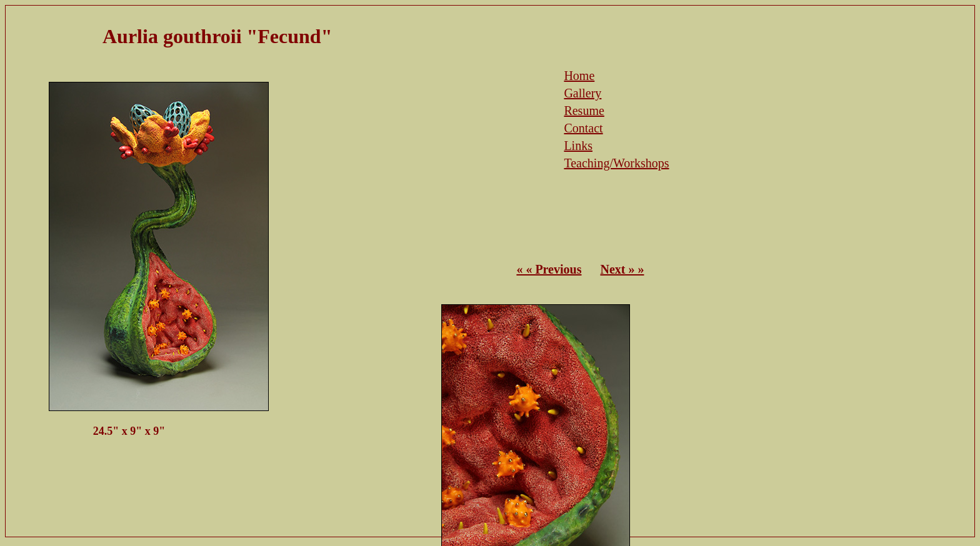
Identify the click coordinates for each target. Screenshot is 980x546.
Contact (583, 128)
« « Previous (549, 269)
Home (579, 76)
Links (578, 146)
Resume (584, 111)
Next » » (622, 269)
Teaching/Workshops (616, 163)
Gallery (582, 93)
